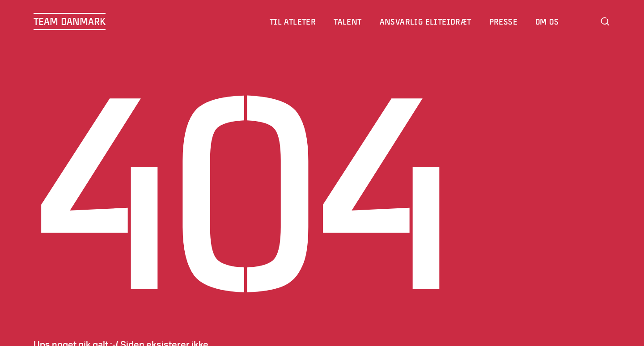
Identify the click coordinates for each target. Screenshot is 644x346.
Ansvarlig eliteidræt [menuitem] (426, 21)
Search (605, 21)
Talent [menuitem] (348, 21)
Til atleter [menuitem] (293, 21)
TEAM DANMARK (70, 21)
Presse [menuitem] (503, 21)
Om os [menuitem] (547, 21)
